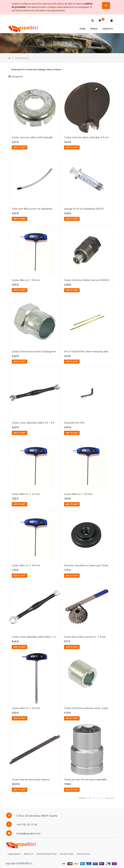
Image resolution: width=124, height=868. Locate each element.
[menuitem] (83, 29)
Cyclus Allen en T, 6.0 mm (26, 708)
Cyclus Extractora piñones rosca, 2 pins (86, 708)
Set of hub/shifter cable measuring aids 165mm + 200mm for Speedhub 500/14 (86, 352)
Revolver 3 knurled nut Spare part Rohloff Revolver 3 (87, 566)
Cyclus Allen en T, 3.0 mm (26, 280)
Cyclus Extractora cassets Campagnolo (34, 352)
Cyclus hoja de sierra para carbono (31, 780)
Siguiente (110, 798)
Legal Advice (14, 854)
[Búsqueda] (113, 68)
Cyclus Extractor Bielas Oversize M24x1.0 (87, 280)
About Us (28, 854)
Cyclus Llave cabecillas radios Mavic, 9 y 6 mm (34, 637)
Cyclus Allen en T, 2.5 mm (26, 494)
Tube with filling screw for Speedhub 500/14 (32, 209)
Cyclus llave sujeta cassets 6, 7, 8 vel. (85, 637)
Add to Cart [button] (20, 148)
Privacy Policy (67, 854)
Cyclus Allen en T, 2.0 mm (78, 494)
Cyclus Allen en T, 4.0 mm (26, 565)
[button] (37, 70)
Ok (106, 6)
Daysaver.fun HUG (74, 423)
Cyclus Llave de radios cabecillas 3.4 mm (86, 137)
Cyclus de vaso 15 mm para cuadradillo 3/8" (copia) (85, 780)
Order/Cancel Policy (46, 854)
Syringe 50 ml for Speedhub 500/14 (84, 209)
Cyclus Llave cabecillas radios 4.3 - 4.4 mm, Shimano (33, 423)
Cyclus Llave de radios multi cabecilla (32, 137)
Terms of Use (84, 854)
